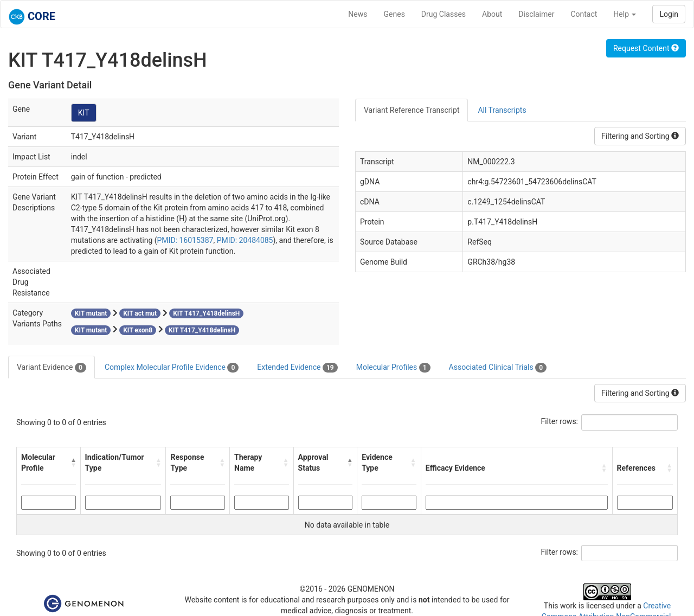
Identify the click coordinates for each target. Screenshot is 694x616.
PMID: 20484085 (245, 240)
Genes (394, 14)
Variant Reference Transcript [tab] (412, 110)
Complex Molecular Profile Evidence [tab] (172, 368)
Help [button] (625, 14)
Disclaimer (536, 14)
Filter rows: (560, 421)
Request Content (646, 48)
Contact (584, 14)
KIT (84, 113)
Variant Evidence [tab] (52, 368)
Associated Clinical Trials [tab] (498, 368)
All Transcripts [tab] (502, 110)
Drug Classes (444, 14)
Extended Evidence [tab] (297, 368)
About (492, 14)
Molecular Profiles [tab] (393, 368)
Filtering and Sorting (640, 136)
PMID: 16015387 (185, 240)
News (358, 14)
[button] (73, 463)
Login (669, 14)
